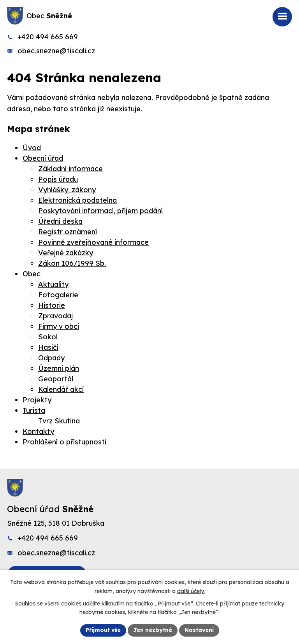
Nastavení (199, 630)
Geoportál (56, 379)
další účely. (191, 591)
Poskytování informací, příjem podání (100, 211)
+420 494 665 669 (48, 37)
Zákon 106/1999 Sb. (72, 263)
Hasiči (48, 347)
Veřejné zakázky (66, 253)
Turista (34, 410)
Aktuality (53, 284)
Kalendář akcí (61, 389)
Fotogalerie (58, 295)
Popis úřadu (58, 179)
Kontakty (38, 431)
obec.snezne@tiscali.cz (56, 51)
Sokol (48, 337)
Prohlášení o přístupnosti (64, 442)
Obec (32, 274)
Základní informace (70, 169)
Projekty (37, 400)
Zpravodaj (55, 316)
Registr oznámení (68, 232)
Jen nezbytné (153, 630)
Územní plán (59, 368)
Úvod (32, 148)
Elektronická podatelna (77, 200)
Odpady (51, 358)
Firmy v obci (59, 326)
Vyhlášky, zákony (67, 190)
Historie (52, 305)
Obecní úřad (43, 158)
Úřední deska (60, 221)
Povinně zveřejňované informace (93, 242)
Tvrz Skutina (59, 421)
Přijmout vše (103, 630)
